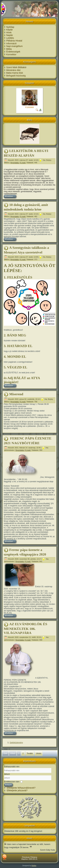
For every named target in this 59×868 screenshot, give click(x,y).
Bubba (34, 866)
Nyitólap (10, 27)
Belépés (8, 785)
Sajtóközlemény (16, 743)
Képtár (10, 30)
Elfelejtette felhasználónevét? (21, 788)
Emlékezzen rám (12, 782)
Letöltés (10, 38)
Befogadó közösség (16, 76)
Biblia (9, 49)
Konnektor (11, 54)
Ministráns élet (13, 70)
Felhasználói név (12, 767)
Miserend (16, 394)
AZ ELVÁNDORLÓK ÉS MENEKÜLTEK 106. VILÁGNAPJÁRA (25, 628)
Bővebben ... (10, 196)
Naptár (10, 35)
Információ (11, 43)
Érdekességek (13, 52)
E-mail (23, 163)
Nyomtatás (15, 163)
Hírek (9, 32)
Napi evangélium (14, 46)
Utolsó (39, 753)
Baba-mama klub (15, 73)
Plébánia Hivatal (14, 41)
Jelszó (7, 774)
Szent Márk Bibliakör (16, 67)
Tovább (30, 753)
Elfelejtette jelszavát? (17, 790)
